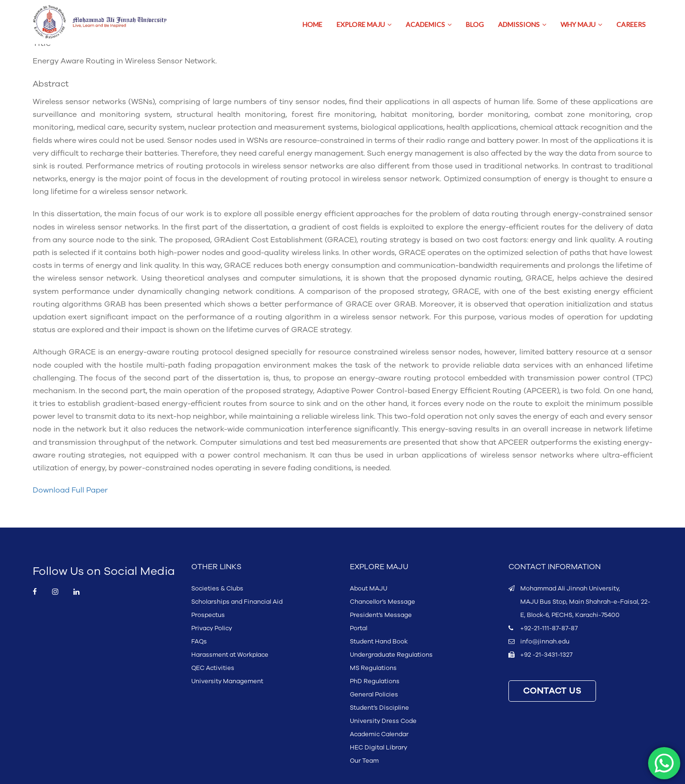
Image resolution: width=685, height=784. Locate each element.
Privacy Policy (212, 628)
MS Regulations (373, 668)
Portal (359, 628)
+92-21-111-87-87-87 (549, 628)
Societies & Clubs (217, 589)
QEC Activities (213, 668)
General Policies (374, 695)
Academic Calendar (379, 734)
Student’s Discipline (379, 708)
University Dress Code (383, 721)
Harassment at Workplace (230, 655)
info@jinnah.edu (545, 642)
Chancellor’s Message (383, 602)
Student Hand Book (379, 642)
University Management (227, 681)
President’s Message (381, 615)
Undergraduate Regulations (391, 655)
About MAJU (369, 589)
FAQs (199, 642)
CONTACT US (552, 691)
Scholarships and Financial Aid (237, 602)
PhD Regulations (375, 681)
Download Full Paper (70, 490)
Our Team (364, 761)
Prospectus (208, 615)
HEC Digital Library (378, 748)
